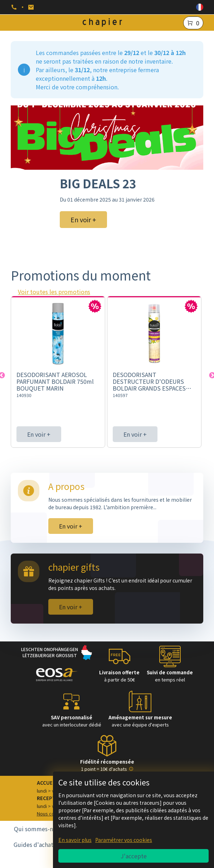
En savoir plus (75, 840)
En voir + (39, 434)
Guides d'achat (33, 844)
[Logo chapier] (102, 23)
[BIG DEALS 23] (107, 138)
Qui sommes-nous (38, 829)
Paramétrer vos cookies (124, 840)
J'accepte (134, 856)
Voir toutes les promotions (54, 292)
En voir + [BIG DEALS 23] (83, 219)
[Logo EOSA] (57, 676)
